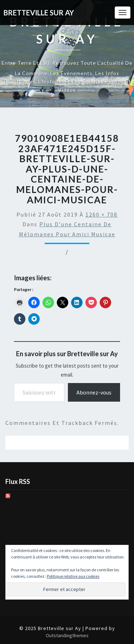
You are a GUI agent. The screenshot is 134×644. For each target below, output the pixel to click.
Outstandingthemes (67, 635)
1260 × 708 (101, 214)
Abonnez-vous (94, 392)
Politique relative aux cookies (73, 576)
